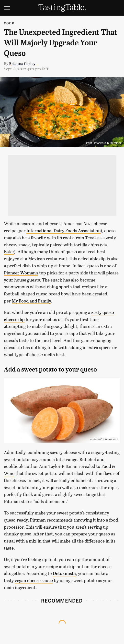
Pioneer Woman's (21, 273)
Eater (9, 252)
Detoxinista (64, 573)
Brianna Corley (22, 63)
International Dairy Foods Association (64, 231)
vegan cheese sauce (34, 580)
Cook (9, 23)
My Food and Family (31, 301)
